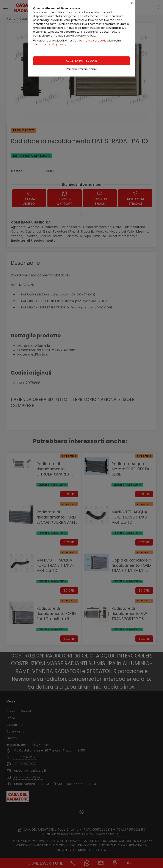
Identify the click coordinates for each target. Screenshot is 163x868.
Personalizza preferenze (82, 69)
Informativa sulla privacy (50, 44)
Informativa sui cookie (92, 41)
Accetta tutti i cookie (81, 61)
